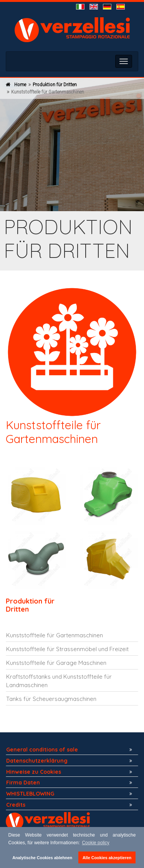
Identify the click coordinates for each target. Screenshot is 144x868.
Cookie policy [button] (95, 843)
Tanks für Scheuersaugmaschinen (51, 699)
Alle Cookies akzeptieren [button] (107, 858)
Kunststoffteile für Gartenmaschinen (55, 635)
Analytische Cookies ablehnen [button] (42, 858)
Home (20, 85)
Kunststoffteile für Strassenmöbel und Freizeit (67, 649)
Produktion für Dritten (55, 85)
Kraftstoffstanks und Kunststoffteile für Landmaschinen (59, 681)
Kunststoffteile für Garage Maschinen (56, 663)
